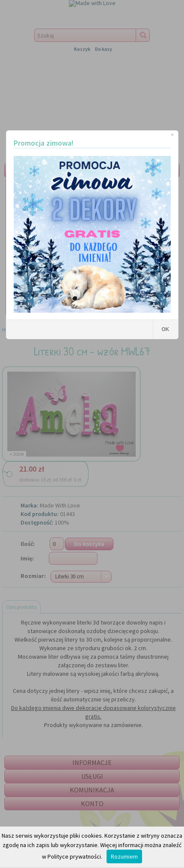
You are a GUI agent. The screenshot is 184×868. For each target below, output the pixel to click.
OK (166, 329)
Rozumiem (124, 856)
